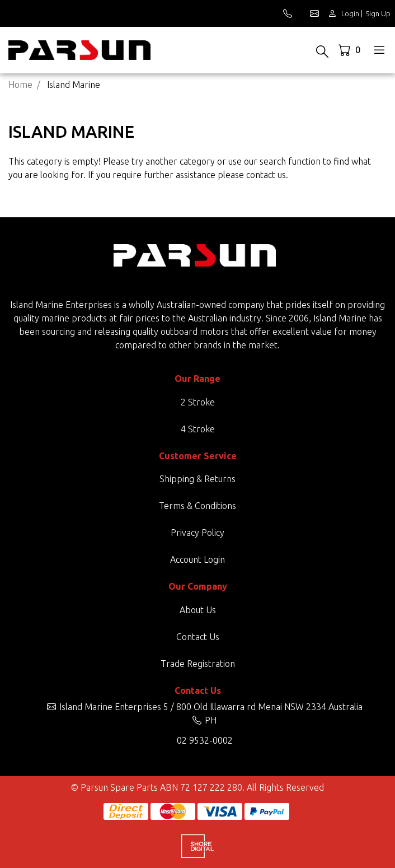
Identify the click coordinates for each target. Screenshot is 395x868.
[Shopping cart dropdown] (351, 50)
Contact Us (198, 637)
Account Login (198, 559)
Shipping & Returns (198, 479)
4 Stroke (198, 429)
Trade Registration (198, 664)
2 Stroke (198, 402)
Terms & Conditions (198, 506)
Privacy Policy (198, 533)
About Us (198, 610)
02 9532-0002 (205, 740)
